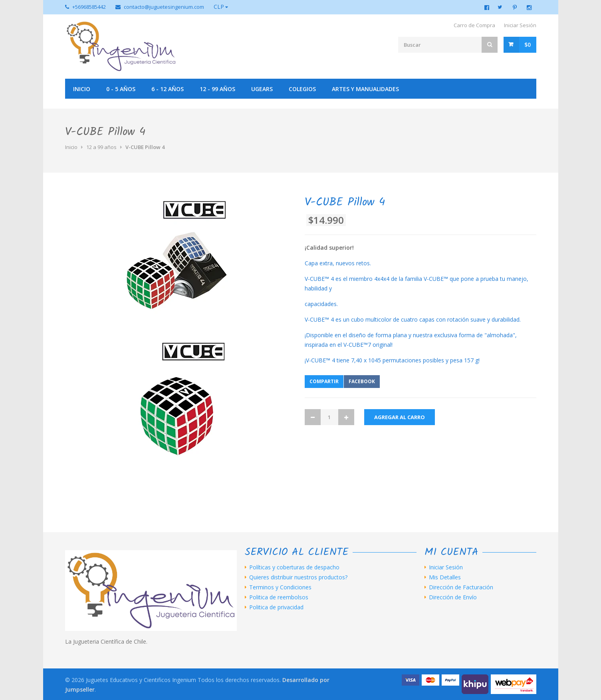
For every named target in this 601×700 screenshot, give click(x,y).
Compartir (324, 381)
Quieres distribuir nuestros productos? (298, 577)
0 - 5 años (121, 89)
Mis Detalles (445, 577)
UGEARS (262, 89)
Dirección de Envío (453, 597)
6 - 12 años (168, 89)
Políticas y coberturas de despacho (294, 567)
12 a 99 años (101, 147)
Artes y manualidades (365, 89)
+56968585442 (89, 7)
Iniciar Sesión (520, 25)
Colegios (302, 89)
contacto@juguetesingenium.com (164, 7)
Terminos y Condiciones (280, 587)
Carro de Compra (474, 25)
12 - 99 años (217, 89)
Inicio (82, 89)
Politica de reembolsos (279, 597)
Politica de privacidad (276, 607)
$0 (528, 45)
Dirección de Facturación (461, 587)
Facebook (362, 381)
